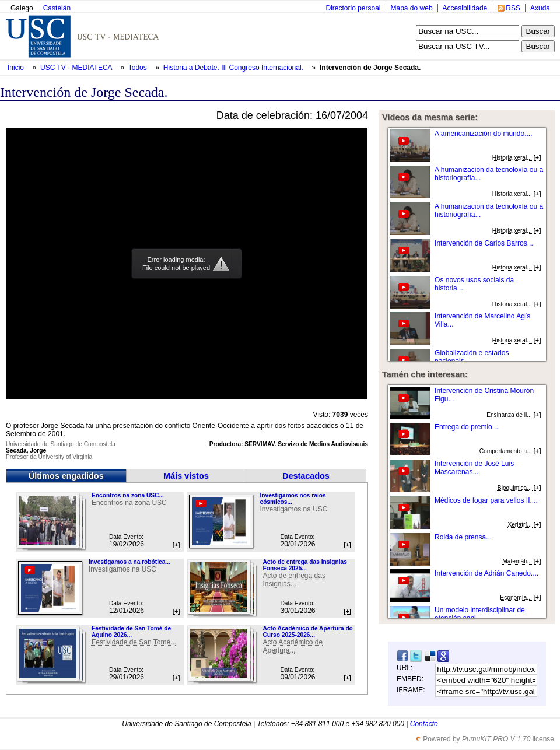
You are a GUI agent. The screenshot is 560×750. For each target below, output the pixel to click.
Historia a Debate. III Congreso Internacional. (234, 68)
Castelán (57, 8)
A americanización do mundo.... (483, 134)
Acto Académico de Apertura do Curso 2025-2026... (307, 632)
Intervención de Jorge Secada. (370, 68)
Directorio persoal (353, 8)
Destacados (306, 476)
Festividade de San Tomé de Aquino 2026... (131, 632)
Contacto (424, 724)
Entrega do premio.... (467, 427)
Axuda (540, 8)
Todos (139, 68)
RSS (513, 8)
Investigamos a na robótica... (129, 562)
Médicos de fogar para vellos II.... (486, 500)
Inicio (17, 68)
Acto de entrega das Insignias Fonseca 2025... (304, 565)
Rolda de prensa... (463, 537)
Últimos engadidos (66, 476)
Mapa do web (412, 8)
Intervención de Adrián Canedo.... (487, 573)
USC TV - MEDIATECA (77, 68)
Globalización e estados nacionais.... (472, 357)
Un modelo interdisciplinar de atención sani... (480, 614)
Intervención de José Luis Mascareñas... (474, 468)
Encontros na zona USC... (128, 495)
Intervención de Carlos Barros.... (485, 243)
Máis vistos (186, 476)
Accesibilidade (465, 8)
